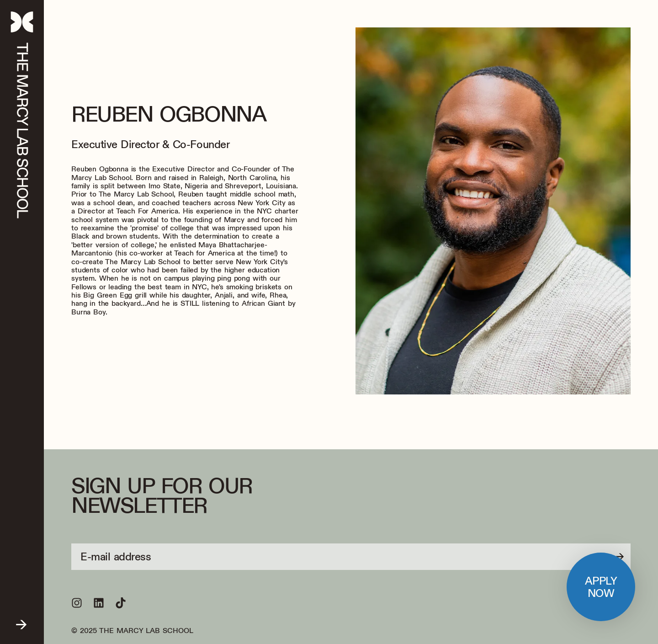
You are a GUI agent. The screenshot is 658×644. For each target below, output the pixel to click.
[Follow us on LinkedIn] (99, 603)
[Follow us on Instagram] (77, 603)
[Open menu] (22, 620)
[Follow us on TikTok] (121, 603)
